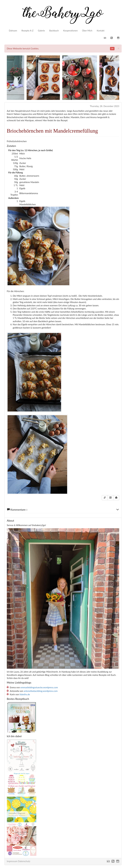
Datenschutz (24, 861)
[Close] (118, 48)
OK (112, 49)
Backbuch (54, 31)
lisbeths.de (25, 694)
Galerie (41, 31)
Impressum (12, 861)
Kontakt (101, 31)
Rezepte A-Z (27, 31)
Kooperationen (70, 31)
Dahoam (13, 31)
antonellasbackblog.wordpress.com (41, 691)
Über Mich (87, 31)
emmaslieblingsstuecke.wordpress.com (39, 687)
